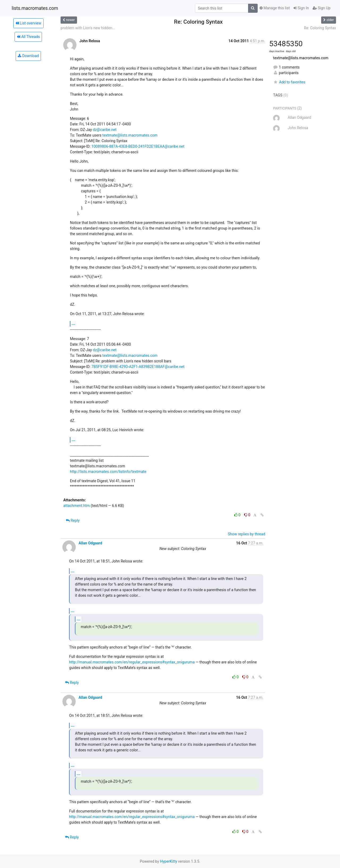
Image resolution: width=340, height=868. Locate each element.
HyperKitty (169, 861)
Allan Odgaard (90, 543)
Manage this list (275, 8)
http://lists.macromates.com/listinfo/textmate (108, 472)
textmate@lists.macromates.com (130, 135)
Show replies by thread (247, 534)
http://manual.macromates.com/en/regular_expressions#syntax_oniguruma (132, 662)
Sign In (301, 8)
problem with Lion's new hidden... (88, 28)
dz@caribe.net (105, 130)
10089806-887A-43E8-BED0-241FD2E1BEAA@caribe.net (138, 146)
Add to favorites (289, 82)
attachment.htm (76, 506)
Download (28, 56)
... (73, 323)
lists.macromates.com (35, 8)
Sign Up (322, 8)
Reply (73, 520)
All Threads (28, 37)
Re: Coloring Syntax (320, 28)
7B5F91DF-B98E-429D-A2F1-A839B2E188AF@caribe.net (138, 367)
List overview (28, 23)
